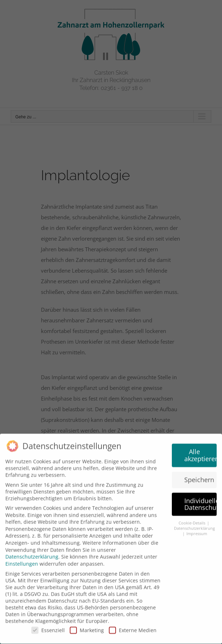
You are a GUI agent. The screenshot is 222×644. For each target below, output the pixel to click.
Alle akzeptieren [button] (200, 452)
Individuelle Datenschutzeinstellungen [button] (200, 501)
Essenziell (48, 627)
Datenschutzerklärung (32, 553)
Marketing (87, 627)
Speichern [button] (199, 476)
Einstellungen (22, 560)
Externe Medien (133, 627)
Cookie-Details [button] (192, 520)
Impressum (197, 530)
